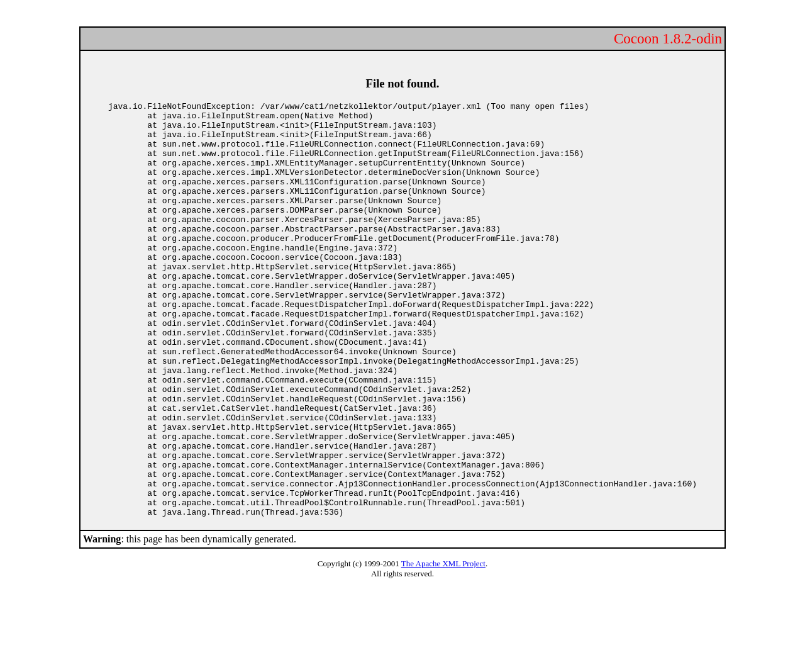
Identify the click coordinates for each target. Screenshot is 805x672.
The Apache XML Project (443, 647)
